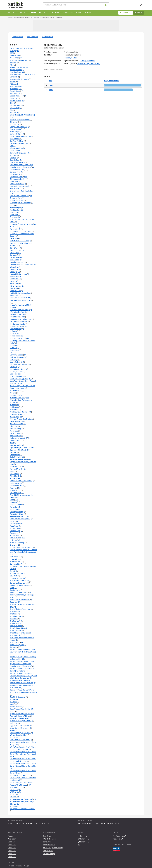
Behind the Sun (16, 101)
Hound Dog (14, 295)
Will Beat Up (14, 792)
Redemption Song (17, 512)
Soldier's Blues (15, 562)
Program (13, 502)
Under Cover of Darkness (19, 728)
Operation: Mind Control (19, 450)
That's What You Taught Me (20, 609)
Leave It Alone (15, 362)
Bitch (12, 110)
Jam (12, 352)
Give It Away (15, 248)
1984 (12, 53)
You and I (14, 797)
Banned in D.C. (15, 94)
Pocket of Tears (16, 478)
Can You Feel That (17, 141)
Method (13, 405)
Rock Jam (14, 533)
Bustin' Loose (15, 139)
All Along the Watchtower (19, 67)
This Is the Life (15, 635)
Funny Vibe (14, 229)
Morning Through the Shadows (21, 419)
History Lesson (16, 286)
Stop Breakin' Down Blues (19, 581)
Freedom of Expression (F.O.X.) (21, 224)
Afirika (12, 65)
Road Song (14, 526)
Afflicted (13, 63)
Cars (12, 146)
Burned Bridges (16, 134)
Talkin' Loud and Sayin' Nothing (21, 595)
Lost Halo (14, 374)
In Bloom (13, 331)
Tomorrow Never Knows (19, 680)
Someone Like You (17, 564)
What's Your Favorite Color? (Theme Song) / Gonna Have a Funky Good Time (23, 754)
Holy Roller (14, 288)
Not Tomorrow (15, 436)
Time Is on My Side (17, 645)
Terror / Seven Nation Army (20, 600)
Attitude (13, 84)
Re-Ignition (14, 507)
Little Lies (14, 367)
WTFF (12, 794)
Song (18, 37)
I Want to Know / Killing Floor (21, 319)
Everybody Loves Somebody (20, 203)
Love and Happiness (18, 376)
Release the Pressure (18, 516)
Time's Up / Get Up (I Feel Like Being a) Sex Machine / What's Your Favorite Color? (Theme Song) (23, 664)
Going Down (15, 260)
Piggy (12, 471)
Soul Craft (14, 576)
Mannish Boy (15, 395)
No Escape (14, 431)
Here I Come (15, 284)
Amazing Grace (16, 72)
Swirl (12, 588)
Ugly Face (14, 723)
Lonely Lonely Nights (18, 369)
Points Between (16, 483)
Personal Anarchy (17, 469)
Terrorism (14, 602)
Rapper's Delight (16, 505)
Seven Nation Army (17, 543)
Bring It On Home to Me (19, 127)
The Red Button (16, 623)
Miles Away (14, 410)
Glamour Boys (15, 250)
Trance (13, 699)
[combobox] (76, 5)
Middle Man (14, 407)
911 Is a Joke (15, 55)
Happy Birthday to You (18, 274)
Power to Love (15, 493)
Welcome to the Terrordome (20, 740)
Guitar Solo (14, 269)
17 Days (13, 51)
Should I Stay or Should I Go (20, 547)
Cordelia (13, 158)
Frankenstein (15, 217)
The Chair (14, 611)
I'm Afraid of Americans (19, 322)
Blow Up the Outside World (20, 120)
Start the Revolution (17, 578)
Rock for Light (15, 531)
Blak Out (13, 113)
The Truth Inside (16, 626)
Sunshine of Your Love (18, 583)
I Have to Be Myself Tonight (20, 310)
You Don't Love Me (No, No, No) (21, 799)
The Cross (14, 614)
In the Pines (14, 333)
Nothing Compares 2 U (18, 438)
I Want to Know (16, 317)
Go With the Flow (16, 257)
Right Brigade (15, 524)
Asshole (13, 82)
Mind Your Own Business (19, 412)
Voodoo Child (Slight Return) (21, 733)
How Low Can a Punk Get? (20, 298)
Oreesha (13, 452)
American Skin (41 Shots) (19, 79)
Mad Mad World (16, 383)
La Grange (14, 360)
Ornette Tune (15, 455)
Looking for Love (16, 372)
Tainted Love (15, 590)
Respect (13, 521)
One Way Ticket (16, 445)
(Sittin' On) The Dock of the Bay (21, 48)
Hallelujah (14, 272)
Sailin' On (13, 540)
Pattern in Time (16, 467)
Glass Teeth (14, 253)
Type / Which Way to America (21, 721)
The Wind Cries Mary (18, 628)
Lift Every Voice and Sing (19, 364)
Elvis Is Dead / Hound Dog (20, 196)
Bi (11, 103)
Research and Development (20, 519)
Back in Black (15, 91)
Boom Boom (15, 124)
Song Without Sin (16, 573)
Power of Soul (15, 490)
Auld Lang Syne (16, 86)
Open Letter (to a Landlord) (20, 448)
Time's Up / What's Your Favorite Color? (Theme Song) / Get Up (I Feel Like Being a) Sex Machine (23, 676)
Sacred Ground (16, 538)
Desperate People (17, 177)
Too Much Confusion (18, 697)
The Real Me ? (15, 621)
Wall (12, 737)
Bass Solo (14, 98)
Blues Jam (14, 122)
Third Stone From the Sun (19, 633)
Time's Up (14, 647)
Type (12, 704)
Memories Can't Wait (18, 398)
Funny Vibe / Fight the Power (21, 231)
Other (47, 37)
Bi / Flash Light (16, 105)
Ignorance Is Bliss (17, 326)
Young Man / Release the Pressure (23, 809)
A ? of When (14, 58)
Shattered (14, 545)
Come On (13, 151)
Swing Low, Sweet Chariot (20, 585)
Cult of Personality (17, 170)
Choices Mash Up (16, 148)
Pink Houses (15, 474)
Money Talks (15, 417)
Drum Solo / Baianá (17, 184)
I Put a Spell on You (17, 312)
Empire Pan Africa (17, 200)
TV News (13, 702)
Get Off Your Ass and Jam (20, 241)
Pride (12, 500)
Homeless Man (16, 291)
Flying (12, 212)
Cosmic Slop (15, 160)
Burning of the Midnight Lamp (21, 136)
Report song (60, 70)
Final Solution (15, 210)
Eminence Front (16, 198)
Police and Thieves (17, 486)
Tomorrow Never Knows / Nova (22, 683)
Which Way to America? (19, 775)
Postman (13, 488)
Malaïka (13, 393)
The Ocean (14, 619)
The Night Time (16, 616)
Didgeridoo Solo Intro (18, 179)
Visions (13, 730)
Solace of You (15, 559)
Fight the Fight (15, 208)
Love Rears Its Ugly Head (19, 379)
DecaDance (14, 174)
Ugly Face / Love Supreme (20, 726)
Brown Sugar (15, 132)
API (79, 845)
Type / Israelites (16, 707)
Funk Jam (14, 227)
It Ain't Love (14, 350)
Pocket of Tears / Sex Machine (21, 481)
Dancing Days (15, 172)
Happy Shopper (16, 276)
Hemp (12, 281)
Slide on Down (15, 557)
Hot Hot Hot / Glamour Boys (20, 293)
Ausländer (14, 89)
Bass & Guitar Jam (17, 96)
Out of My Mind (16, 457)
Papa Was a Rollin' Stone (19, 459)
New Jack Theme (16, 424)
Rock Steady (15, 535)
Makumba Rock (16, 391)
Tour (32, 37)
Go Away (13, 255)
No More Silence (16, 433)
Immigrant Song (16, 329)
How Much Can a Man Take (20, 300)
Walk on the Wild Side (18, 735)
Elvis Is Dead (15, 189)
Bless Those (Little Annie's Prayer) (22, 115)
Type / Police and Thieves (19, 718)
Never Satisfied (16, 421)
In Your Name (15, 336)
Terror (12, 597)
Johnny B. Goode (16, 355)
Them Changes (16, 631)
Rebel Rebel (14, 509)
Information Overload (18, 338)
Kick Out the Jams (17, 357)
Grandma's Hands (17, 262)
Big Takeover (15, 108)
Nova (12, 443)
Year (51, 81)
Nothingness (15, 440)
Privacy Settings (49, 854)
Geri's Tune (14, 238)
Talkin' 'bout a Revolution (19, 592)
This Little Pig (15, 642)
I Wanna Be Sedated (17, 314)
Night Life (14, 426)
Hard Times (14, 279)
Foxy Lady (14, 215)
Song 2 (13, 571)
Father (13, 205)
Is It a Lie (13, 348)
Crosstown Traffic (17, 162)
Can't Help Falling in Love (19, 143)
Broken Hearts (15, 129)
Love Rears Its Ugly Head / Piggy (22, 381)
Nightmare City (16, 429)
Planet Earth (15, 476)
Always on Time (16, 70)
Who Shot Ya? (15, 787)
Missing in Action (16, 414)
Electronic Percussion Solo (20, 186)
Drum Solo (14, 181)
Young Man (14, 806)
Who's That (14, 790)
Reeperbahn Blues (17, 514)
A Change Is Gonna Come (19, 60)
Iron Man (13, 345)
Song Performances (111, 81)
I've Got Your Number (18, 324)
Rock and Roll (15, 528)
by (70, 58)
